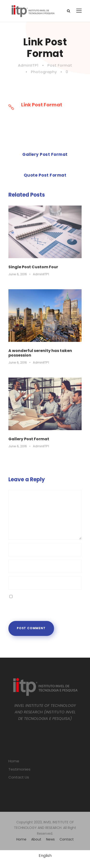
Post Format (60, 65)
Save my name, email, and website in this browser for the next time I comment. (43, 603)
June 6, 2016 (18, 274)
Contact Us (19, 777)
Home (14, 761)
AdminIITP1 (28, 65)
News (50, 839)
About (36, 839)
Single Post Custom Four (33, 267)
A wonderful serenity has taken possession (40, 353)
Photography (44, 72)
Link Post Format (42, 105)
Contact (67, 839)
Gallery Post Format (29, 439)
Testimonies (19, 769)
